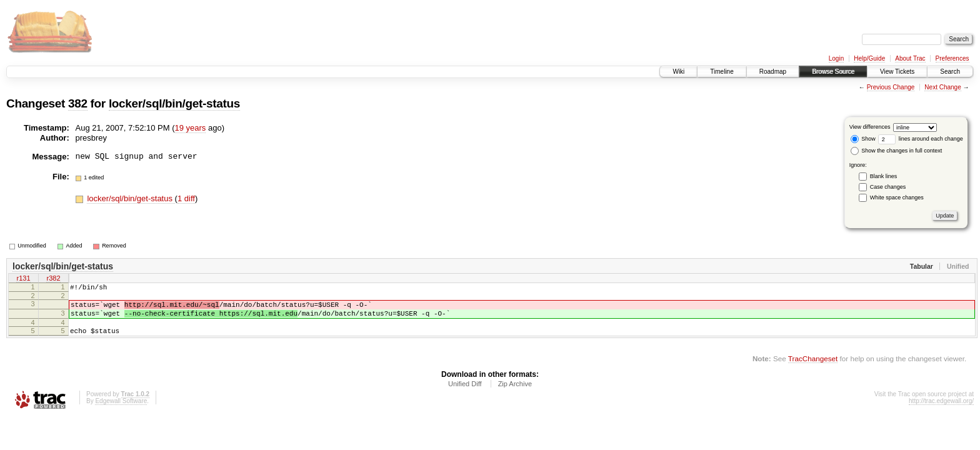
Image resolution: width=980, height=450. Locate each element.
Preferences (952, 58)
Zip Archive (515, 393)
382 (78, 103)
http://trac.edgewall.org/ (941, 410)
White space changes (897, 197)
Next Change (942, 87)
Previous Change (891, 87)
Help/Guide (869, 58)
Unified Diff (465, 393)
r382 (53, 279)
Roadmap (773, 72)
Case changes (888, 187)
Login (836, 58)
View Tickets (897, 72)
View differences (870, 127)
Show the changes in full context (897, 151)
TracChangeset (813, 368)
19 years (191, 128)
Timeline (722, 72)
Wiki (678, 72)
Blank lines (884, 176)
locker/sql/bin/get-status (174, 103)
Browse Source (833, 72)
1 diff (186, 198)
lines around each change (921, 139)
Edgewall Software (121, 410)
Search (950, 72)
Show (863, 139)
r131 (23, 279)
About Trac (910, 58)
